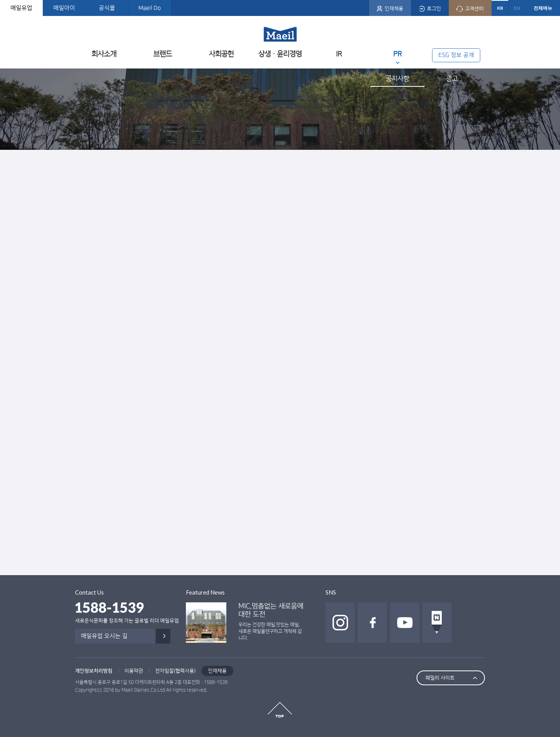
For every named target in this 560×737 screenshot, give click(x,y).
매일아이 (64, 8)
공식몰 (107, 8)
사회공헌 (221, 54)
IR (339, 54)
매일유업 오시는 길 (104, 636)
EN (517, 8)
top (280, 710)
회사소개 (104, 54)
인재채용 (217, 671)
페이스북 (372, 623)
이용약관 (134, 671)
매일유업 (21, 8)
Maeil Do (150, 8)
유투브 (405, 623)
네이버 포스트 (437, 623)
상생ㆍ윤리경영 (280, 54)
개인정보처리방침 (94, 671)
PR (397, 54)
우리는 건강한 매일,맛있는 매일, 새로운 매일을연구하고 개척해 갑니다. (270, 631)
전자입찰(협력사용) (175, 671)
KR (500, 8)
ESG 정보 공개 (456, 55)
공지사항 (397, 79)
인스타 (340, 623)
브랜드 (163, 54)
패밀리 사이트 (440, 678)
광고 (452, 79)
